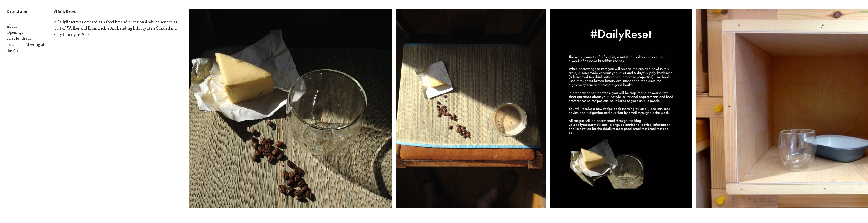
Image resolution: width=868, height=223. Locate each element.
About (12, 26)
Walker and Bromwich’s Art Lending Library (106, 28)
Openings (15, 32)
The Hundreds (19, 38)
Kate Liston (17, 12)
